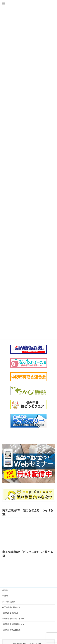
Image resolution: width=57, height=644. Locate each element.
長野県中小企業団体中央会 (13, 619)
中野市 (5, 596)
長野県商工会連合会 (10, 613)
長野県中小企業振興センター (14, 624)
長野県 (5, 590)
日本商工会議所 (9, 602)
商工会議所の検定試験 (11, 607)
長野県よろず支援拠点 (11, 630)
